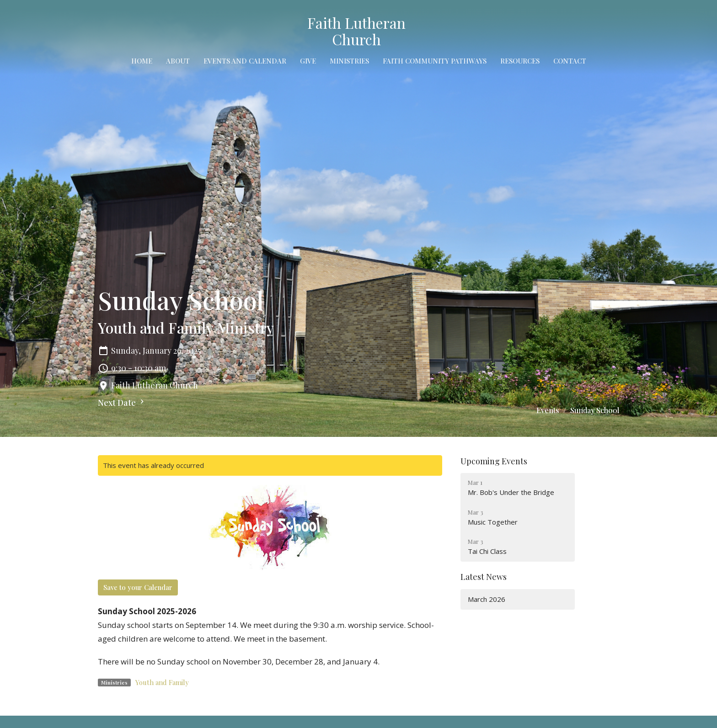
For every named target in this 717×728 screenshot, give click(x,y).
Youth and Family (162, 682)
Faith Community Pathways (435, 61)
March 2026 (487, 599)
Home (142, 61)
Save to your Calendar (138, 587)
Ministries (349, 61)
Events (548, 410)
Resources (520, 61)
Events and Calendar (245, 61)
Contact (570, 61)
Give (308, 61)
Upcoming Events (494, 461)
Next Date (122, 403)
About (178, 61)
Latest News (484, 577)
